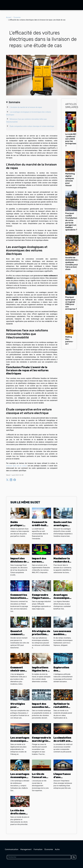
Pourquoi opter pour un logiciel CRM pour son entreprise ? (71, 303)
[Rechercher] (39, 857)
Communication (12, 849)
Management (26, 849)
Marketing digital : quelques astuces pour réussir (70, 180)
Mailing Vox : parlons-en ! (69, 340)
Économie (17, 17)
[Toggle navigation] (6, 5)
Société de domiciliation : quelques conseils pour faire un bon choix (72, 263)
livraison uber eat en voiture (17, 466)
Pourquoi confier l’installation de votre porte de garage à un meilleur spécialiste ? (71, 221)
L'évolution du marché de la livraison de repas (26, 107)
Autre (57, 849)
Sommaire (14, 102)
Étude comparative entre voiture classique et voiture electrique (32, 126)
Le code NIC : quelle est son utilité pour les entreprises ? (71, 140)
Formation (38, 849)
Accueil (9, 17)
